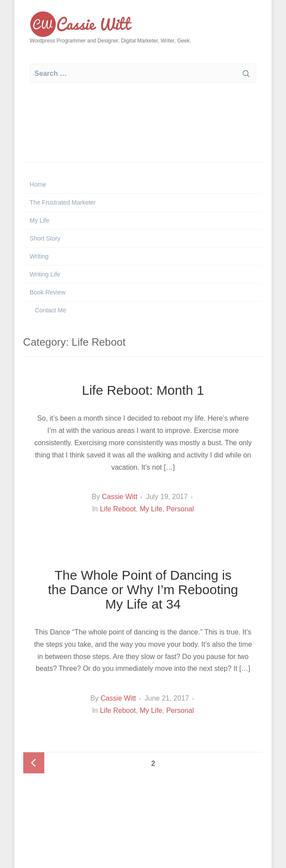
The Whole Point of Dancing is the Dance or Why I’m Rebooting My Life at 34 (143, 590)
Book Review (48, 292)
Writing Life (45, 274)
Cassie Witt (120, 497)
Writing (39, 256)
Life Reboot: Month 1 (143, 390)
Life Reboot (118, 509)
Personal (180, 509)
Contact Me (50, 310)
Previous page (34, 763)
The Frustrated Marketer (63, 202)
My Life (40, 220)
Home (38, 184)
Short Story (45, 238)
